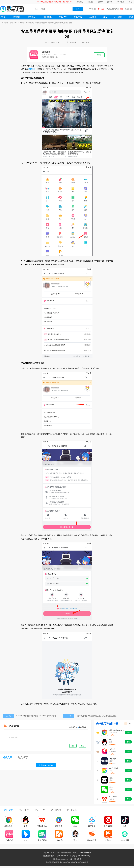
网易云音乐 (108, 826)
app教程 (29, 23)
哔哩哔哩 (46, 52)
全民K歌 (112, 749)
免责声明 (47, 853)
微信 (111, 787)
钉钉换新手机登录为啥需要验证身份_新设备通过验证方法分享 (98, 716)
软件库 (100, 2)
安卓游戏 (78, 17)
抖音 (122, 9)
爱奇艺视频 (42, 840)
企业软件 (118, 17)
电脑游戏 (31, 17)
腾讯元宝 (101, 9)
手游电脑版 (47, 17)
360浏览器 (93, 9)
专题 (131, 17)
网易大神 (113, 759)
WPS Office (113, 797)
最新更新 (75, 853)
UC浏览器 (59, 840)
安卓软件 (63, 17)
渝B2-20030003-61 (63, 856)
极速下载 (13, 23)
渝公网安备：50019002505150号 (80, 856)
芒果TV (108, 840)
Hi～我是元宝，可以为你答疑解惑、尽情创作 (53, 2)
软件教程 (88, 853)
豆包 (130, 2)
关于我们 (61, 853)
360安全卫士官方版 (112, 9)
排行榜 (110, 2)
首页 (3, 17)
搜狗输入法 (92, 840)
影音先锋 (59, 826)
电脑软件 (16, 17)
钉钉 (26, 840)
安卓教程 (21, 23)
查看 (99, 55)
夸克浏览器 (129, 9)
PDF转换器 (120, 2)
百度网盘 (92, 826)
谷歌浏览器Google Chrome (117, 730)
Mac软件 (92, 17)
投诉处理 (54, 853)
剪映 (111, 778)
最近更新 (80, 2)
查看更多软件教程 (46, 765)
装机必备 (90, 2)
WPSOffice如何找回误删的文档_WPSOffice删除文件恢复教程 (38, 716)
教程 (105, 17)
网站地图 (68, 853)
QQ (111, 740)
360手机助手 (114, 768)
